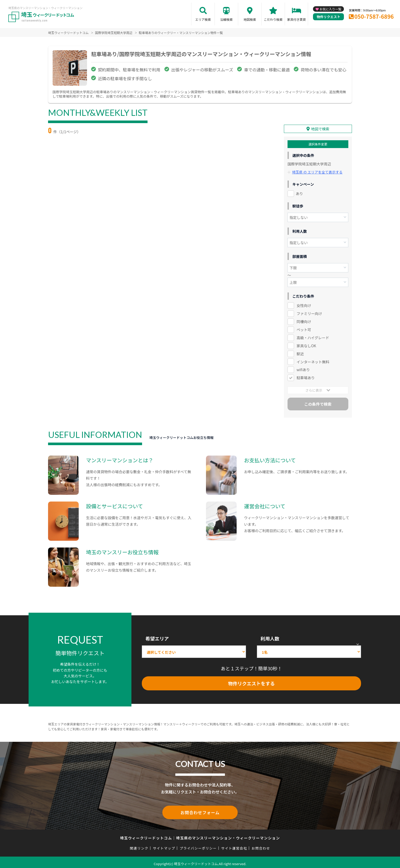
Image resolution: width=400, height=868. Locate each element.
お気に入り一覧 (330, 9)
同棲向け (304, 319)
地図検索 (250, 19)
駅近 (300, 352)
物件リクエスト (328, 17)
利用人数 (270, 636)
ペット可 (304, 328)
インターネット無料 (313, 360)
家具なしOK (306, 344)
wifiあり (303, 368)
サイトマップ (164, 845)
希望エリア (157, 636)
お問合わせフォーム (200, 810)
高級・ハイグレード (313, 336)
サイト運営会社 (234, 845)
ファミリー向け (309, 311)
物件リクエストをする (251, 681)
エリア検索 (203, 19)
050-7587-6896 (374, 16)
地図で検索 (320, 127)
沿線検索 (226, 19)
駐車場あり (306, 376)
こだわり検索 (273, 19)
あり (299, 192)
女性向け (304, 304)
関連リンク (139, 845)
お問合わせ (261, 845)
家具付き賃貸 (296, 19)
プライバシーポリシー (198, 845)
